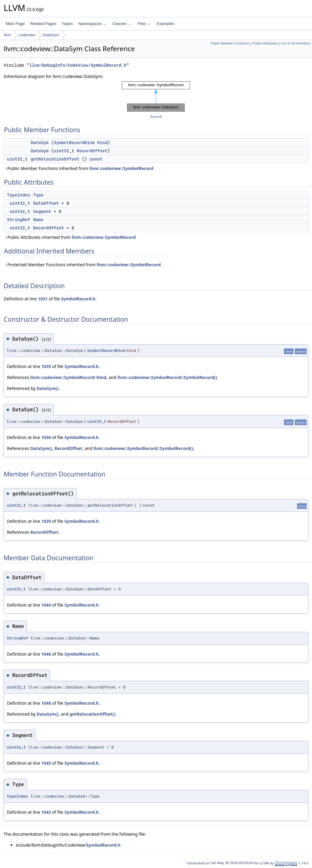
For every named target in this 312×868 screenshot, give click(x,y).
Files (144, 24)
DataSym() (48, 388)
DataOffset (46, 203)
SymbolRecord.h (78, 299)
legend (156, 117)
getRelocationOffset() (92, 714)
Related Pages (43, 24)
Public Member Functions (230, 43)
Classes (122, 24)
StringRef (19, 220)
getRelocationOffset (55, 159)
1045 (46, 763)
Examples (166, 24)
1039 (46, 521)
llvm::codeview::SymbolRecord (121, 168)
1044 (46, 605)
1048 (46, 703)
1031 (43, 299)
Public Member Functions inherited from (79, 168)
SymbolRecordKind (74, 143)
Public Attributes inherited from (70, 237)
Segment (42, 211)
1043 (46, 812)
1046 (46, 654)
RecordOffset (92, 151)
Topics (67, 24)
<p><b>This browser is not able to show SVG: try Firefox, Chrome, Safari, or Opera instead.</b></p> (156, 97)
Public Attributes (266, 43)
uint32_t (64, 151)
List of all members (296, 43)
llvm (7, 35)
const (96, 159)
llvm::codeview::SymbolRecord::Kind (68, 377)
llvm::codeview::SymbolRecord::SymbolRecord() (167, 377)
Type (38, 195)
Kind (102, 143)
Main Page (15, 24)
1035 (46, 366)
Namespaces (92, 24)
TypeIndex (19, 195)
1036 (46, 437)
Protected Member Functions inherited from (82, 265)
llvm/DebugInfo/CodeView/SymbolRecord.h (78, 65)
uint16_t (20, 211)
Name (38, 220)
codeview (27, 35)
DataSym (51, 35)
